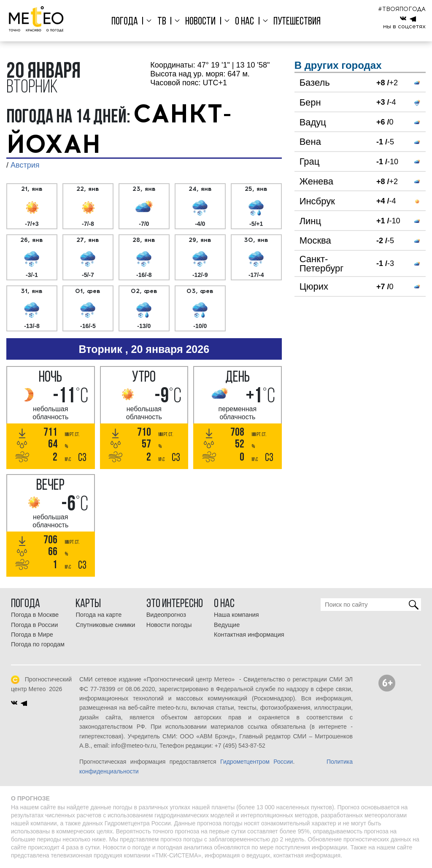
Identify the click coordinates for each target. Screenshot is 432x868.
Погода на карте (99, 615)
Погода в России (34, 625)
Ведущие (227, 625)
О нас (243, 22)
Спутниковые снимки (105, 625)
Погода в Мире (32, 635)
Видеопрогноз (166, 615)
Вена (310, 142)
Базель (315, 83)
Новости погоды (169, 625)
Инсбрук (317, 201)
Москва (315, 240)
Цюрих (314, 286)
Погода (127, 22)
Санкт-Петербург (322, 264)
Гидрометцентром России (256, 762)
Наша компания (236, 615)
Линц (310, 221)
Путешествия (294, 22)
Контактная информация (249, 635)
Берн (310, 102)
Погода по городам (38, 644)
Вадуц (313, 122)
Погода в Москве (35, 615)
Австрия (25, 165)
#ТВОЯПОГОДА (402, 9)
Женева (316, 181)
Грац (310, 161)
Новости (200, 22)
